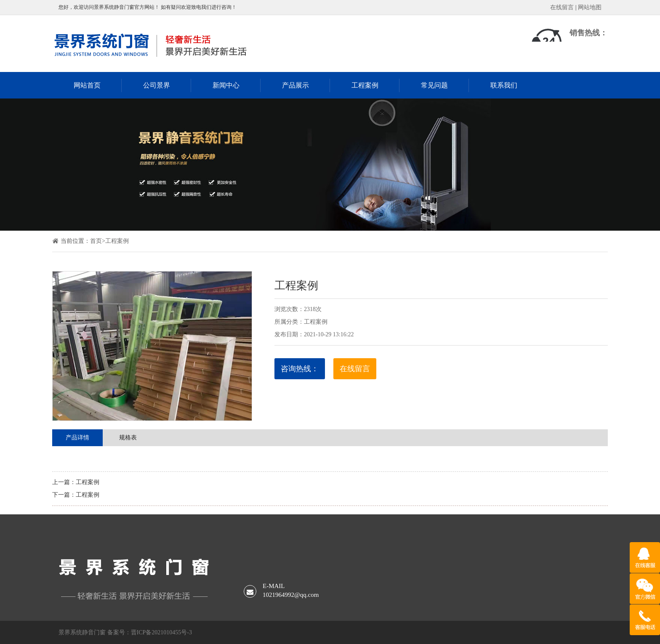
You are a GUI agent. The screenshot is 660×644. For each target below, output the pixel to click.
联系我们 (504, 85)
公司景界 (157, 85)
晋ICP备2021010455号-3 (161, 632)
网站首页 (87, 85)
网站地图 (590, 7)
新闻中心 (226, 85)
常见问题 (434, 85)
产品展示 (295, 85)
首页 (96, 241)
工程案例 (365, 85)
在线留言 (562, 7)
